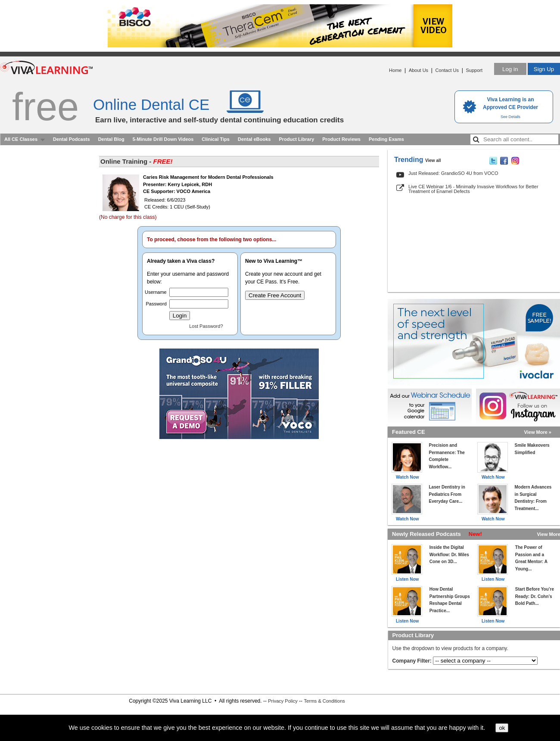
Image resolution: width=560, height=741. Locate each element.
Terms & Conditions (324, 701)
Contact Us (447, 70)
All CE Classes (21, 139)
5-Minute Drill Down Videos (163, 139)
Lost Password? (206, 326)
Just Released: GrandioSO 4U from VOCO (453, 173)
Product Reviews (341, 139)
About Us (418, 70)
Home (395, 70)
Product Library (296, 139)
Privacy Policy (283, 701)
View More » (538, 432)
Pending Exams (386, 139)
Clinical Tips (216, 139)
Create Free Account (275, 295)
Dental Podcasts (72, 139)
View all (433, 160)
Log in (510, 69)
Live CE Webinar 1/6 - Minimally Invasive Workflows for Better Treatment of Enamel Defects (473, 189)
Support (474, 70)
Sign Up (544, 69)
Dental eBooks (254, 139)
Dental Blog (111, 139)
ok (502, 728)
